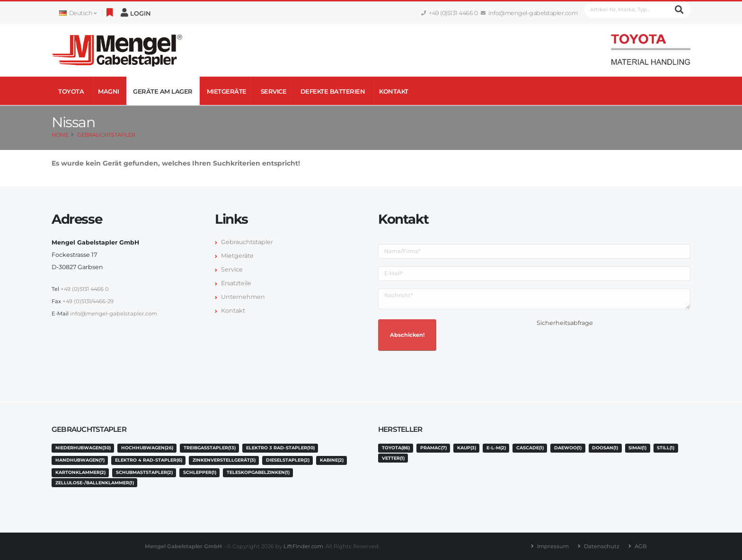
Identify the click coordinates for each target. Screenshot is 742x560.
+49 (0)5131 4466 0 (450, 13)
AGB (641, 546)
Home (60, 135)
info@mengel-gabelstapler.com (529, 13)
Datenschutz (602, 546)
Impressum (553, 546)
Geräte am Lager (163, 91)
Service (274, 91)
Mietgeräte (227, 91)
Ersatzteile (236, 283)
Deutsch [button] (78, 13)
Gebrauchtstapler (106, 135)
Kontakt (394, 91)
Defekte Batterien (333, 91)
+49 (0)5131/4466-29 (88, 301)
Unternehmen (243, 297)
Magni (109, 91)
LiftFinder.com (303, 546)
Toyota (71, 91)
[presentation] (609, 348)
